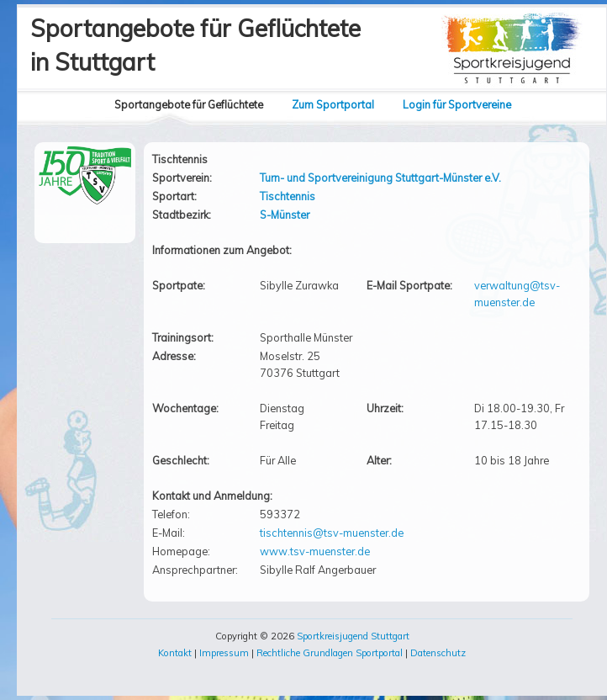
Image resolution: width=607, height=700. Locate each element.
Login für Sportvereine (457, 104)
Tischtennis (288, 196)
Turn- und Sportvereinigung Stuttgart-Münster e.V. (380, 178)
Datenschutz (438, 653)
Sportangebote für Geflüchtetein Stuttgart (195, 45)
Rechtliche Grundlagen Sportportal (330, 653)
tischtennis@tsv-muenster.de (332, 533)
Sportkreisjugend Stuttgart (353, 636)
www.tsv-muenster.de (315, 551)
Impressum (224, 653)
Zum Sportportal (333, 104)
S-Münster (285, 215)
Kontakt (175, 653)
